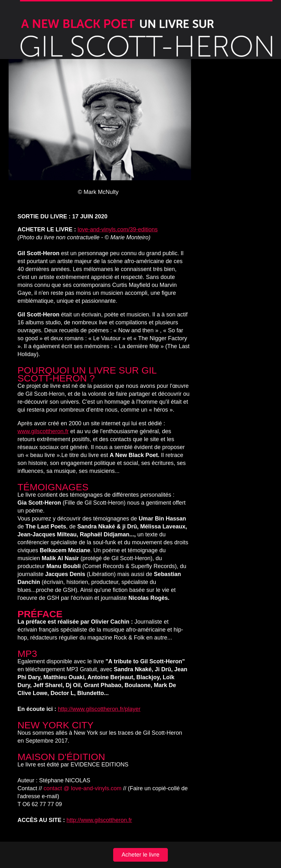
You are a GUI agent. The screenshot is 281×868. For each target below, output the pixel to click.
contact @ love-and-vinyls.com (82, 788)
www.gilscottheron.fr (43, 431)
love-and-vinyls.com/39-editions (118, 229)
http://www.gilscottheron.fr (99, 820)
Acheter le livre (140, 855)
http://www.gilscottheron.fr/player (99, 709)
